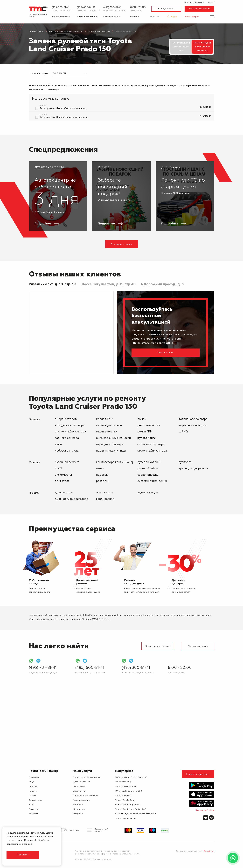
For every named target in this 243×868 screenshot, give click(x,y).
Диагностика (64, 493)
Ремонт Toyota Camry (125, 800)
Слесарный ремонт (87, 17)
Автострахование (81, 800)
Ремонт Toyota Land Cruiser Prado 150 (135, 814)
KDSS (58, 469)
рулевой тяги (146, 438)
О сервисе (34, 777)
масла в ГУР (104, 419)
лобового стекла (67, 451)
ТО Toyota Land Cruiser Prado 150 (181, 47)
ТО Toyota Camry (123, 782)
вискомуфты (63, 475)
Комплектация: (39, 73)
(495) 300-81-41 (112, 7)
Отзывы (33, 796)
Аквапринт (78, 805)
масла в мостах (107, 432)
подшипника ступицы (111, 451)
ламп (58, 444)
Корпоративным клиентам (85, 796)
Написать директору (198, 774)
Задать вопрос (192, 17)
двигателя (62, 481)
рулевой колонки (149, 462)
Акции (174, 17)
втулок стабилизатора (70, 432)
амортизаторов (66, 419)
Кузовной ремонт (112, 17)
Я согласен (23, 855)
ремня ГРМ (145, 432)
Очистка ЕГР (104, 493)
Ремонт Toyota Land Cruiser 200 (131, 809)
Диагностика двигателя (71, 499)
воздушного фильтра (70, 426)
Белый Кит (209, 851)
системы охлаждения (152, 481)
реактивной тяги (149, 426)
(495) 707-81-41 (61, 7)
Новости (33, 786)
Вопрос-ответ (36, 800)
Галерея (33, 791)
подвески (103, 475)
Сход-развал (105, 499)
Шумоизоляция (148, 493)
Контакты (154, 17)
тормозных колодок (193, 426)
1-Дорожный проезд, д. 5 (62, 10)
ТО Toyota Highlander (125, 786)
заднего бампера (67, 438)
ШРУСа (184, 432)
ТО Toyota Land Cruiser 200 (128, 791)
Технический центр (43, 771)
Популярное (124, 771)
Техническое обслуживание (87, 777)
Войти (211, 3)
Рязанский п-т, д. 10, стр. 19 (88, 10)
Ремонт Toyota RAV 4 (125, 818)
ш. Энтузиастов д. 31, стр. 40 (115, 10)
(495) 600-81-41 (86, 7)
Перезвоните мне (198, 646)
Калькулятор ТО (166, 9)
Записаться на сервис (199, 9)
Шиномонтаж (79, 809)
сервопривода (148, 475)
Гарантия (134, 17)
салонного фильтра (151, 444)
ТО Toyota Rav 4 (123, 796)
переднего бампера (110, 444)
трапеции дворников (193, 469)
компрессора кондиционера (116, 462)
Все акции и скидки (121, 244)
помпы (142, 419)
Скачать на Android (205, 810)
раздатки (103, 481)
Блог (31, 805)
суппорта (185, 462)
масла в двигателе (109, 426)
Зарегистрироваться (194, 3)
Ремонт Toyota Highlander (128, 805)
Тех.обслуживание (61, 17)
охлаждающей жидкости (113, 438)
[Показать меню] (212, 17)
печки (100, 469)
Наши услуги (82, 771)
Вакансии (34, 809)
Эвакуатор (78, 814)
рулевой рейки (148, 469)
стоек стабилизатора (152, 451)
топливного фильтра (193, 419)
